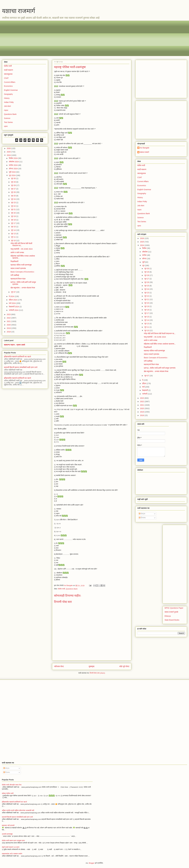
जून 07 (14, 292)
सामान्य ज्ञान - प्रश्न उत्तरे (15, 345)
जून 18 (14, 220)
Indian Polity (9, 102)
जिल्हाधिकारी (14, 261)
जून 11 (14, 237)
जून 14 (14, 230)
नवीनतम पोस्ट (59, 666)
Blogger (92, 863)
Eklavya (168, 616)
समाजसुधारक (8, 74)
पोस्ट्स (142, 514)
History (7, 98)
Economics (8, 86)
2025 (9, 152)
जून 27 (14, 189)
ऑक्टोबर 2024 (14, 162)
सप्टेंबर (145, 255)
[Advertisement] (80, 38)
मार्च (144, 387)
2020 (9, 325)
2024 (9, 155)
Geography (8, 94)
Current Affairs (10, 82)
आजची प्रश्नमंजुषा (7, 834)
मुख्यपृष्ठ (92, 666)
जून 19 (14, 216)
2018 (9, 332)
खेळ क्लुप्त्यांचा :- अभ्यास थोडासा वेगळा (23, 288)
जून (144, 265)
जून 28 (14, 185)
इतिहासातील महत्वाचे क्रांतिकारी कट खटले (18, 357)
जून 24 (14, 199)
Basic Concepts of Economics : (23, 272)
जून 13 (14, 234)
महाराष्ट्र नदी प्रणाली (8, 825)
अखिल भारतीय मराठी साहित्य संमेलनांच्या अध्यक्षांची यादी (18, 810)
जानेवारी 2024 (14, 310)
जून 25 (14, 196)
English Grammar (11, 90)
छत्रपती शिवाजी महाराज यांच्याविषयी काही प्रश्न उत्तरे (21, 367)
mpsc (6, 110)
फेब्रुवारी (145, 390)
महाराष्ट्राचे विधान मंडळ (18, 279)
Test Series (8, 122)
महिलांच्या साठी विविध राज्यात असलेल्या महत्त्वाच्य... (160, 344)
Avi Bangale (145, 148)
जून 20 (14, 213)
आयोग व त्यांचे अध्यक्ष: (17, 252)
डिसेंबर (145, 248)
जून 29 (14, 182)
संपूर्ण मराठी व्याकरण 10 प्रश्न (11, 847)
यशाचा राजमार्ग (19, 11)
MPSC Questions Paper (174, 608)
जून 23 (14, 203)
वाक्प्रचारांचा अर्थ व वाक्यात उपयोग (12, 854)
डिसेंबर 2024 (13, 158)
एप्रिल (144, 383)
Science (7, 118)
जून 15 (14, 227)
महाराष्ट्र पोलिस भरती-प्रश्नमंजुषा (21, 265)
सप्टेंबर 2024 (13, 165)
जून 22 (14, 206)
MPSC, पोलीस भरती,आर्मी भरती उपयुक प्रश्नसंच (160, 368)
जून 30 (14, 178)
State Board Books (172, 620)
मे (143, 380)
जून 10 (14, 241)
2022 (9, 318)
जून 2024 (12, 175)
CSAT (6, 78)
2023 (9, 314)
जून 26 (14, 192)
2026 (9, 148)
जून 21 (14, 209)
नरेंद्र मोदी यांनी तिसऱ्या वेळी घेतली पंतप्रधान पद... (21, 244)
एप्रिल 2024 (13, 300)
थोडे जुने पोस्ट (124, 666)
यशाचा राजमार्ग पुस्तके (171, 612)
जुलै (144, 262)
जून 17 (14, 223)
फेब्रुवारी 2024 (14, 307)
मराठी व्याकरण (9, 70)
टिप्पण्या (142, 518)
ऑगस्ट (145, 259)
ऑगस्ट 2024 (13, 169)
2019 (9, 328)
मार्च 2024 (12, 303)
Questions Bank (72, 589)
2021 (9, 321)
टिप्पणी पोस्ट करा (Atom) (97, 673)
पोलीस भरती (61, 589)
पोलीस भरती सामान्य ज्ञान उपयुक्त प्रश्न (13, 841)
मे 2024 (12, 296)
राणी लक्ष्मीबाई (15, 275)
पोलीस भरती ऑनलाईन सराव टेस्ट (12, 785)
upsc (6, 126)
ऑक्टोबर (145, 252)
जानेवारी (145, 394)
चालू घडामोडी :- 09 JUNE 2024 (22, 249)
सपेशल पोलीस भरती (8, 793)
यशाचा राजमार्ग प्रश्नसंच (18, 268)
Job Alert (7, 106)
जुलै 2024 (12, 172)
